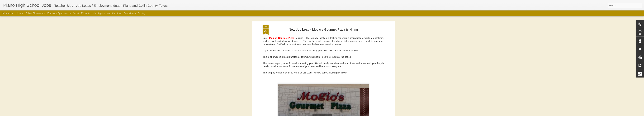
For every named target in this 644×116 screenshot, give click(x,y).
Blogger (368, 114)
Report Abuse (377, 114)
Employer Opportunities (59, 13)
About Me (117, 13)
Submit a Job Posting (134, 13)
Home (20, 13)
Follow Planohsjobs (36, 13)
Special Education (82, 13)
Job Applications (102, 13)
